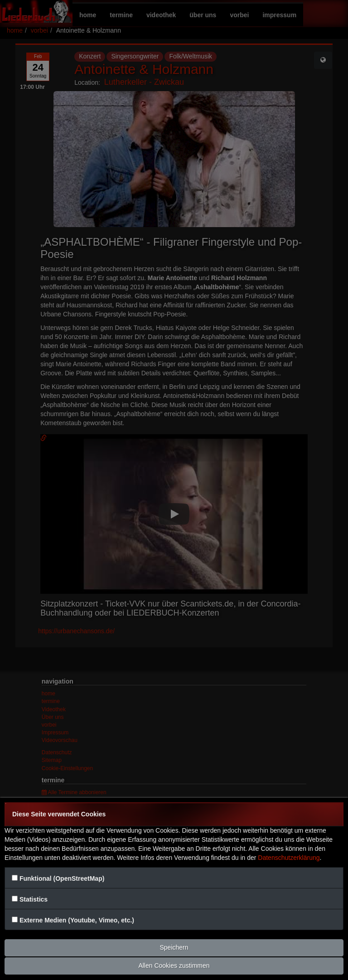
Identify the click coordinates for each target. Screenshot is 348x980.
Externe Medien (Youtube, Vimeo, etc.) (77, 920)
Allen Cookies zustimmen (174, 965)
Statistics (34, 899)
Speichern (174, 947)
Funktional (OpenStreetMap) (62, 878)
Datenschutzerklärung (289, 858)
